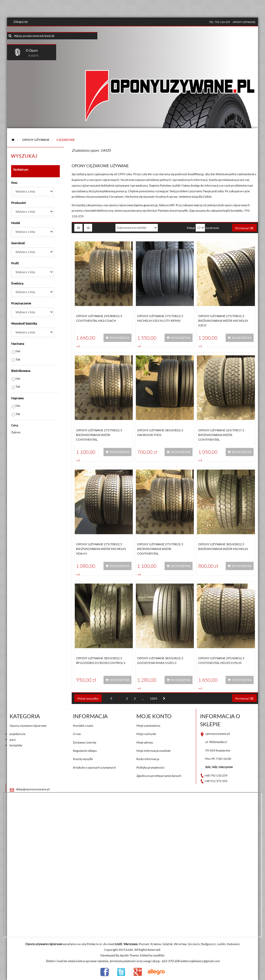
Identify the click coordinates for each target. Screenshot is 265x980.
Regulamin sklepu (85, 751)
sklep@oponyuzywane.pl (33, 789)
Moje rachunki (146, 734)
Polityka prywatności (150, 767)
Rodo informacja (148, 759)
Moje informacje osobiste (153, 751)
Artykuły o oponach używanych (94, 767)
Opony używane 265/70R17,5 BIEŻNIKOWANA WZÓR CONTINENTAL (221, 435)
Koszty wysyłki (83, 759)
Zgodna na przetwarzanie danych (159, 776)
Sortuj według (103, 228)
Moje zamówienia (148, 726)
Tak (18, 359)
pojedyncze (17, 734)
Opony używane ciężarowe (28, 726)
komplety (16, 745)
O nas (77, 734)
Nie (18, 351)
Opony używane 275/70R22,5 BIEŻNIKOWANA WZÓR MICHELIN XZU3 (223, 321)
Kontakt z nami (83, 726)
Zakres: (16, 432)
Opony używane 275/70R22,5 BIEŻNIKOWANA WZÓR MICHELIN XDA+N (101, 549)
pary (13, 740)
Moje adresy (145, 742)
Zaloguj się (21, 22)
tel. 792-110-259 (220, 22)
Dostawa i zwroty (85, 742)
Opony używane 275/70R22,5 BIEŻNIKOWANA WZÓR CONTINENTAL (99, 435)
